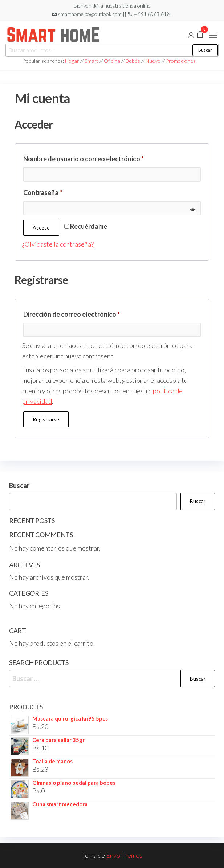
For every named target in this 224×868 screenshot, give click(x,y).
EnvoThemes (124, 855)
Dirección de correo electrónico (89, 313)
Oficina (112, 61)
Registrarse (46, 419)
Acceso (41, 228)
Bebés (133, 61)
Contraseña (60, 191)
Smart (91, 61)
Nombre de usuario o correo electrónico (101, 157)
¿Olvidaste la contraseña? (58, 244)
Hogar (73, 61)
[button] (213, 35)
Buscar (205, 50)
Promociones (181, 61)
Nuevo (153, 61)
